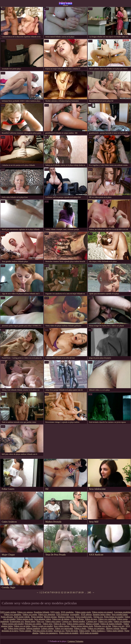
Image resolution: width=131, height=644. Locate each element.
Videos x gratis (80, 628)
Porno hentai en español (114, 617)
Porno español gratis (84, 617)
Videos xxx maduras (122, 621)
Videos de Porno (77, 619)
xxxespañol (75, 614)
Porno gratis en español (69, 633)
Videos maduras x (98, 631)
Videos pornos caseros (76, 624)
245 (89, 592)
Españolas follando (42, 612)
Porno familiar (37, 617)
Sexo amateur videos (43, 619)
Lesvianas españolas (122, 612)
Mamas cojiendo (93, 624)
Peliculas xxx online (33, 624)
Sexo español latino (120, 614)
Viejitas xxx (98, 617)
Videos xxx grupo (30, 614)
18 (79, 592)
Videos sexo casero (53, 621)
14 (68, 592)
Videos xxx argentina (13, 614)
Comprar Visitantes (75, 641)
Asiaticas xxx (59, 631)
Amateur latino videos (102, 614)
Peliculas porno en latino (43, 631)
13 (65, 592)
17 (77, 592)
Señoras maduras (33, 628)
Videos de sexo (91, 619)
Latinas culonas (47, 628)
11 (59, 592)
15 (71, 592)
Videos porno (84, 631)
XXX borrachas (63, 614)
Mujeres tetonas (50, 617)
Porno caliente (26, 631)
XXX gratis (55, 612)
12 (62, 592)
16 (74, 592)
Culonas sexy (92, 621)
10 (56, 592)
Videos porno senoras (16, 628)
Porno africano (7, 617)
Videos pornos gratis (25, 619)
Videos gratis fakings (115, 631)
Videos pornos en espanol (103, 612)
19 (82, 592)
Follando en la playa (65, 4)
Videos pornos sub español (13, 624)
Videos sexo (48, 624)
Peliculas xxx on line (103, 626)
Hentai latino (30, 621)
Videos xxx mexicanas (64, 628)
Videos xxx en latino (22, 626)
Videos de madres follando (111, 624)
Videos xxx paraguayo (49, 633)
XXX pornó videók (22, 617)
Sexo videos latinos (62, 626)
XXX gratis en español (89, 633)
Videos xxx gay (118, 626)
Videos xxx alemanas (47, 614)
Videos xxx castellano (107, 619)
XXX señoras (86, 614)
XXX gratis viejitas (8, 612)
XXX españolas (67, 612)
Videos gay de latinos (61, 619)
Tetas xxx (40, 621)
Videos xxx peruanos (96, 628)
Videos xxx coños (105, 621)
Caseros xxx (67, 621)
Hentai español (79, 621)
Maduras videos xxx (66, 617)
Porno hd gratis (72, 631)
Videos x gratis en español (42, 626)
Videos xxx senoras (25, 612)
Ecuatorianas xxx (17, 621)
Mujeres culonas (113, 628)
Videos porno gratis (83, 612)
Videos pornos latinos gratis (82, 626)
